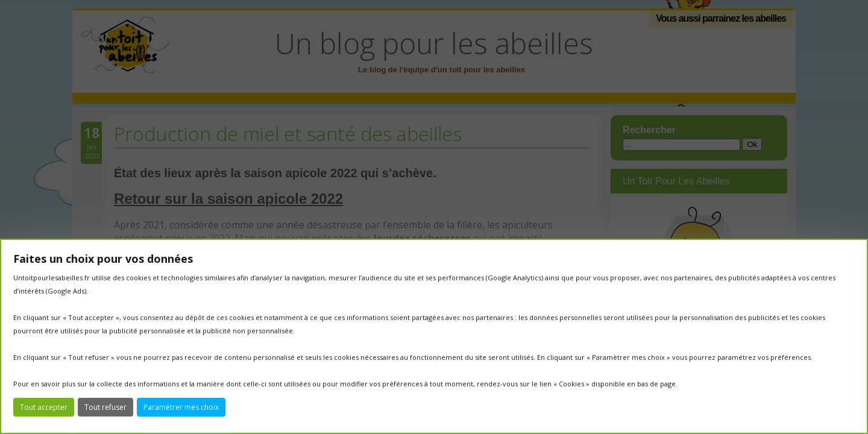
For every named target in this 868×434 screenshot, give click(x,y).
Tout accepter (44, 407)
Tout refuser (105, 407)
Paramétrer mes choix (181, 407)
